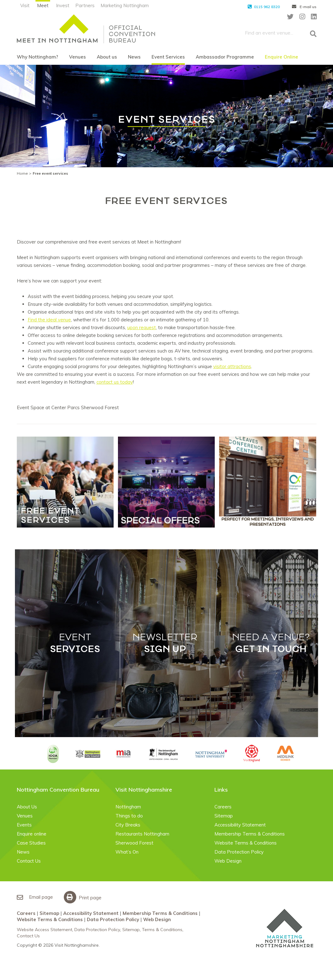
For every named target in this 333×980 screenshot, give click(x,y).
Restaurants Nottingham (142, 834)
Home (22, 173)
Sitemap (224, 816)
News (134, 57)
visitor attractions (232, 366)
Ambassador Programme (225, 57)
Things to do (129, 816)
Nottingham (128, 807)
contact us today (115, 382)
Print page (84, 897)
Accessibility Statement (240, 825)
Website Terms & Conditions (246, 843)
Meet (43, 5)
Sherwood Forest (134, 843)
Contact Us (29, 861)
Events (24, 825)
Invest (63, 5)
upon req (137, 327)
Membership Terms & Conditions (250, 834)
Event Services (168, 57)
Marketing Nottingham (125, 5)
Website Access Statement (45, 930)
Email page (35, 897)
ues (150, 327)
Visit (25, 5)
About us (107, 57)
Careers (223, 807)
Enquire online (32, 834)
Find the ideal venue (49, 320)
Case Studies (31, 843)
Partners (85, 5)
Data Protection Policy (239, 852)
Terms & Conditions (162, 930)
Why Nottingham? (38, 57)
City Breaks (128, 825)
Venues (77, 57)
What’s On (127, 852)
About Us (27, 807)
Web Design (228, 861)
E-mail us (304, 7)
